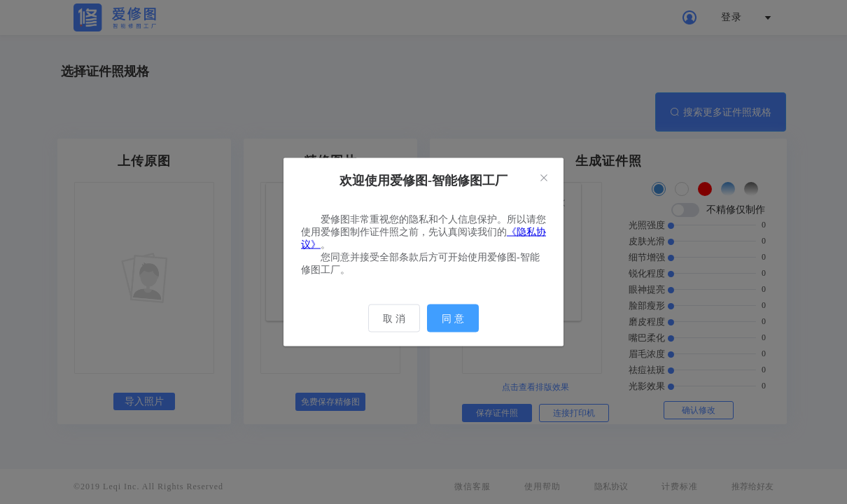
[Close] (544, 178)
